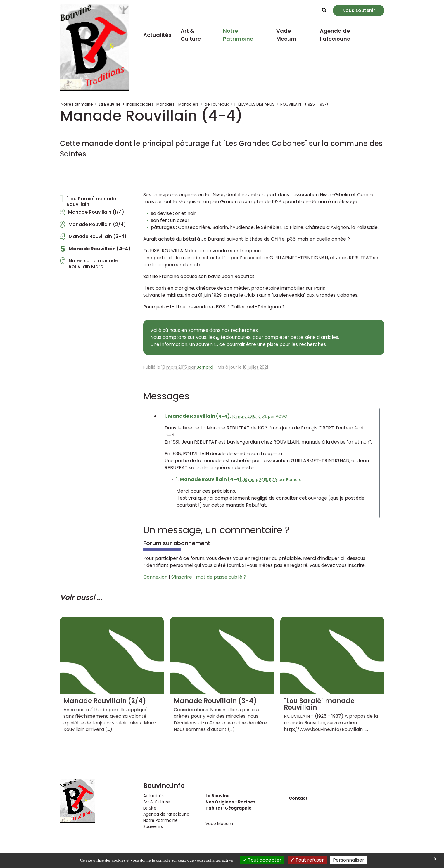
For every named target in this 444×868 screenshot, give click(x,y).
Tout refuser (307, 860)
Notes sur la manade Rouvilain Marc (89, 263)
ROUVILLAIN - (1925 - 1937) (304, 104)
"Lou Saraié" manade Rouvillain (88, 201)
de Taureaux (217, 104)
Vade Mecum (286, 35)
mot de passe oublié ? (221, 577)
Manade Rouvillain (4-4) (95, 250)
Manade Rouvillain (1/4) (92, 214)
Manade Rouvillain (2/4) (93, 226)
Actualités (157, 35)
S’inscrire (182, 577)
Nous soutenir (359, 10)
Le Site (150, 808)
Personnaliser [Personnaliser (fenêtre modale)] (349, 860)
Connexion (155, 577)
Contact (298, 798)
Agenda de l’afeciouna (335, 35)
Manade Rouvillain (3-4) (93, 238)
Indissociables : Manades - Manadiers (163, 104)
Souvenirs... (154, 826)
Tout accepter (262, 860)
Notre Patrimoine (238, 35)
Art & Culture (191, 35)
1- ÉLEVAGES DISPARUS (254, 104)
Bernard (205, 367)
